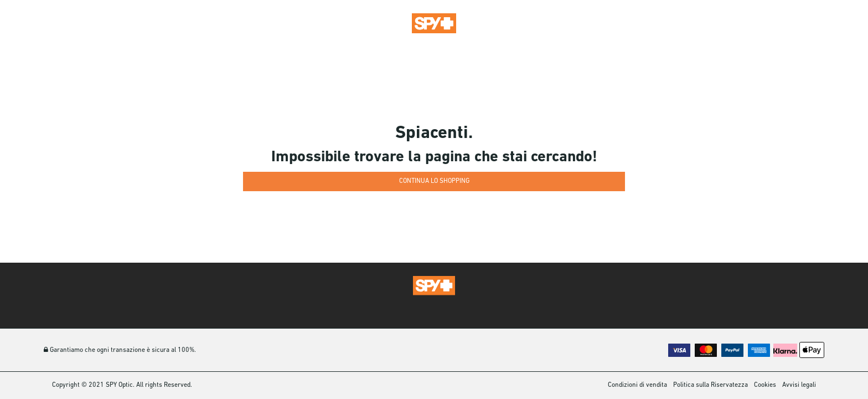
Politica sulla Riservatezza (711, 385)
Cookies (765, 385)
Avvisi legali (799, 385)
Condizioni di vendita (637, 385)
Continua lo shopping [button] (434, 181)
